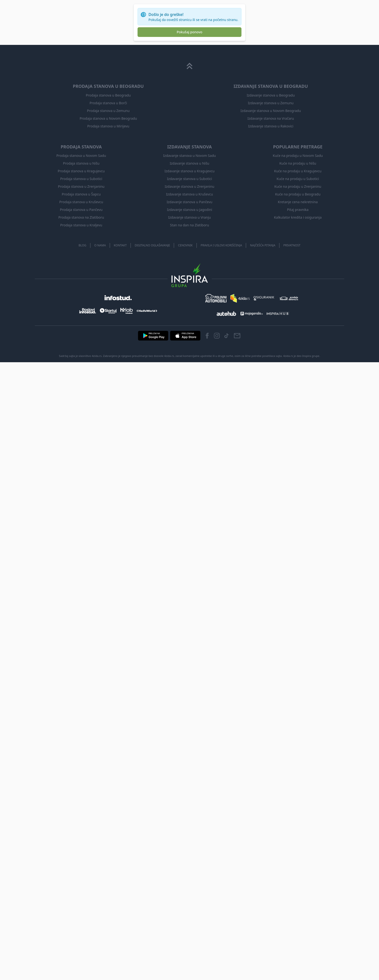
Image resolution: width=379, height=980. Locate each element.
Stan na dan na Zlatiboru (189, 225)
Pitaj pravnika (298, 210)
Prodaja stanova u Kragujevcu (81, 171)
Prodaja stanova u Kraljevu (81, 225)
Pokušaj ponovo (189, 32)
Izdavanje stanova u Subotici (189, 179)
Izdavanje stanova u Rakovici (271, 126)
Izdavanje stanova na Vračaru (271, 118)
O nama (100, 245)
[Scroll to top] (189, 66)
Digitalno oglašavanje (152, 245)
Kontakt (120, 245)
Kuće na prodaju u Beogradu (298, 194)
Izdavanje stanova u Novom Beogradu (271, 111)
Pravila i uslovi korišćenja (221, 245)
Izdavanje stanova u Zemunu (271, 103)
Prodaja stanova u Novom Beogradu (108, 118)
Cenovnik (185, 245)
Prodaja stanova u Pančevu (81, 210)
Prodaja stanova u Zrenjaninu (81, 186)
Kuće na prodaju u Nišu (298, 163)
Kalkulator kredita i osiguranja (298, 217)
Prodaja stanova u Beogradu (108, 95)
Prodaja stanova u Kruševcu (81, 202)
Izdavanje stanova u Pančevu (190, 202)
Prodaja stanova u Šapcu (81, 194)
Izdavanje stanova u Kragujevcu (190, 171)
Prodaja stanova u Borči (108, 103)
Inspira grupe (311, 356)
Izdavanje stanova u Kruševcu (189, 194)
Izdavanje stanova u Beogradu (271, 95)
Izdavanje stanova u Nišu (189, 163)
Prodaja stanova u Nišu (81, 163)
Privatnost (292, 245)
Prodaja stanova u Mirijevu (108, 126)
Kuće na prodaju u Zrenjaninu (298, 186)
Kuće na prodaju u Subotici (298, 179)
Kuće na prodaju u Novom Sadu (298, 156)
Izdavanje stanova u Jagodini (189, 210)
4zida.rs (288, 356)
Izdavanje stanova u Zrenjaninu (189, 186)
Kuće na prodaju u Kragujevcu (298, 171)
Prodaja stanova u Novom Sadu (81, 156)
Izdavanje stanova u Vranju (189, 217)
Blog (82, 245)
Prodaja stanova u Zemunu (108, 111)
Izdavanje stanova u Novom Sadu (189, 156)
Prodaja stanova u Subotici (81, 179)
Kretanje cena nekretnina (298, 202)
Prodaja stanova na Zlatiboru (81, 217)
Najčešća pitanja (263, 245)
